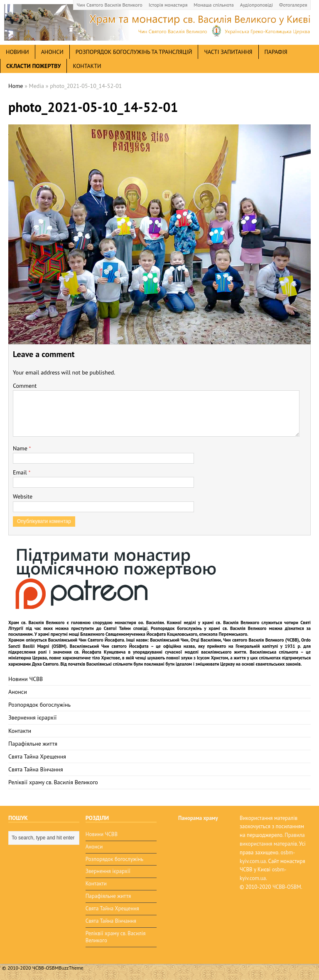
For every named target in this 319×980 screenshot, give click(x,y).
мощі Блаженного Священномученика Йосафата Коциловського (133, 634)
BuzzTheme (71, 968)
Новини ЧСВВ (26, 679)
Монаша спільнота (213, 5)
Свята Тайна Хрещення (37, 756)
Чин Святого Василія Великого (110, 5)
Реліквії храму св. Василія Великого (53, 782)
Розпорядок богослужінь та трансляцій (134, 52)
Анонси (18, 692)
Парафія (276, 52)
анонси (52, 52)
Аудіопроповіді (256, 5)
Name (21, 448)
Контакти (87, 66)
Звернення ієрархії (32, 717)
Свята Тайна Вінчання (36, 769)
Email (21, 472)
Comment (25, 386)
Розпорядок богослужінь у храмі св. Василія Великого (209, 628)
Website (23, 496)
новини (17, 52)
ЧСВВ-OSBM (287, 887)
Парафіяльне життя (33, 744)
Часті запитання (228, 52)
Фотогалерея (293, 5)
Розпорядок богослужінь (39, 705)
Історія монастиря (168, 5)
